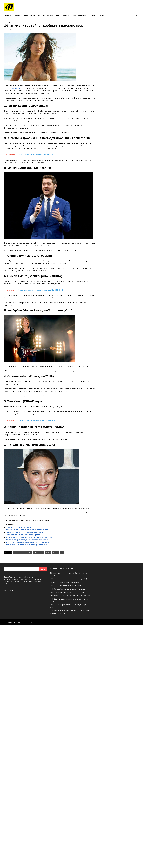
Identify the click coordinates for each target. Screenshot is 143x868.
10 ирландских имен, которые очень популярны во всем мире (27, 545)
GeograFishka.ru (27, 622)
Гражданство (27, 552)
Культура (66, 15)
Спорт (74, 15)
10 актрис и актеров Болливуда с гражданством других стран (27, 540)
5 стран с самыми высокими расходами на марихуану (24, 532)
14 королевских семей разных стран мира (66, 585)
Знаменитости (39, 552)
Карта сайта (8, 590)
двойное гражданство (15, 88)
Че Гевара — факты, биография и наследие (67, 582)
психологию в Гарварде (49, 513)
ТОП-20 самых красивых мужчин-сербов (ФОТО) (69, 579)
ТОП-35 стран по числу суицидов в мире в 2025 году (70, 596)
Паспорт (55, 552)
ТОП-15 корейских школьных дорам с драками (68, 589)
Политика (42, 15)
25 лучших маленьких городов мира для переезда (23, 535)
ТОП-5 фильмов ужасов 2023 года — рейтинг (67, 592)
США (62, 552)
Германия (17, 552)
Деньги (58, 15)
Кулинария (101, 15)
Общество (17, 15)
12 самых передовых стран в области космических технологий (28, 542)
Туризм (25, 15)
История (33, 15)
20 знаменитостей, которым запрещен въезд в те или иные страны (29, 537)
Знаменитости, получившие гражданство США (22, 527)
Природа (50, 15)
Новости (8, 15)
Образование (83, 15)
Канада (48, 552)
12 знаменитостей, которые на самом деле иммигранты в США (28, 530)
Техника (92, 15)
